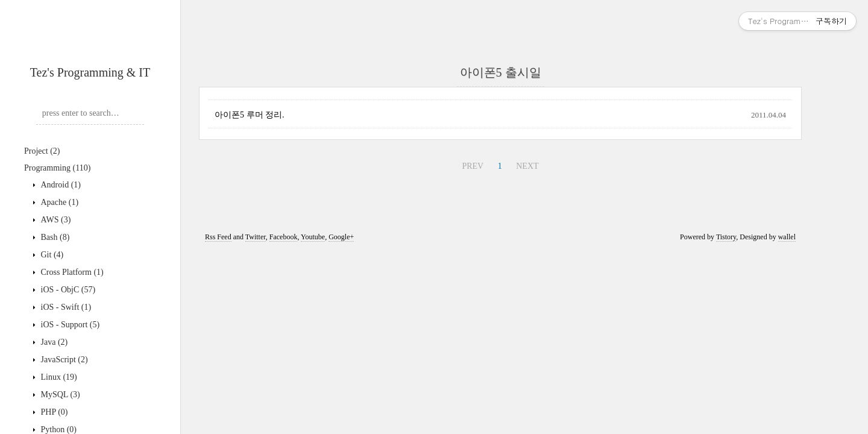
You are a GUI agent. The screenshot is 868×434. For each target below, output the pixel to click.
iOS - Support (69, 325)
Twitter (256, 237)
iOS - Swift (65, 307)
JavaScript (63, 360)
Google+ (341, 237)
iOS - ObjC (67, 290)
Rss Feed (218, 237)
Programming (57, 168)
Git (51, 255)
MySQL (59, 395)
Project (42, 151)
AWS (55, 220)
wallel (787, 237)
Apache (58, 202)
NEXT (527, 166)
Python (58, 429)
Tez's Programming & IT (90, 72)
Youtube (313, 237)
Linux (58, 377)
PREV (473, 166)
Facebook (284, 237)
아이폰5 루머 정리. (250, 115)
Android (60, 185)
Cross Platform (71, 272)
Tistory (726, 237)
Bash (54, 237)
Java (53, 342)
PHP (53, 412)
